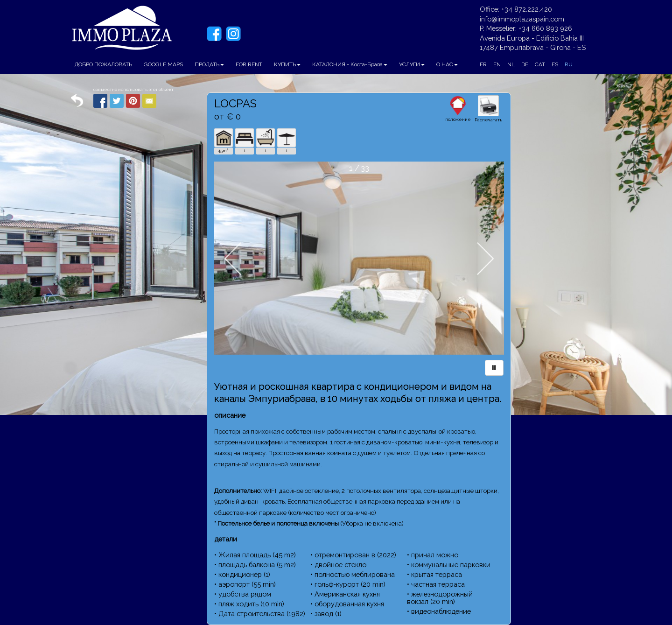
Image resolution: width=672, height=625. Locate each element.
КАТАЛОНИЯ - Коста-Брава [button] (350, 64)
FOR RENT (249, 64)
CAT (540, 64)
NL (511, 64)
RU (569, 64)
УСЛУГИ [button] (412, 64)
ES (555, 64)
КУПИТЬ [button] (287, 64)
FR (483, 64)
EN (497, 64)
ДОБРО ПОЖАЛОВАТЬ (103, 64)
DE (525, 64)
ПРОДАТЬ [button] (209, 64)
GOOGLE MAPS (163, 64)
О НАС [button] (447, 64)
